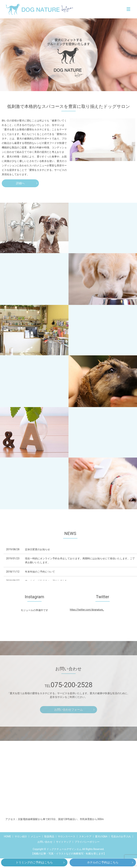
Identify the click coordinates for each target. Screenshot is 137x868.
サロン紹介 (21, 836)
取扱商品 (49, 836)
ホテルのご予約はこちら (103, 862)
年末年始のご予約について (40, 572)
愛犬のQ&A (101, 836)
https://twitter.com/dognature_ (87, 610)
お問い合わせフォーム (68, 710)
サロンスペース (67, 836)
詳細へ (20, 183)
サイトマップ (64, 842)
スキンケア (85, 836)
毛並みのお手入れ (121, 836)
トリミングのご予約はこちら (34, 862)
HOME (7, 836)
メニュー (36, 836)
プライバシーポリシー (87, 842)
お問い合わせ (45, 842)
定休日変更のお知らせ (37, 549)
